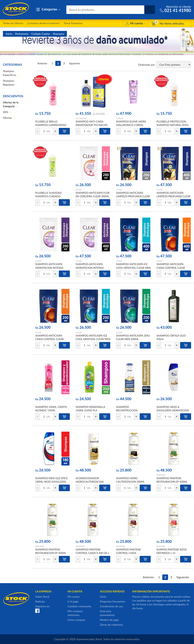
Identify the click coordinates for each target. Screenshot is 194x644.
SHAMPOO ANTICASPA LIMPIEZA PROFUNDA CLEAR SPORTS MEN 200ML (133, 196)
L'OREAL (120, 118)
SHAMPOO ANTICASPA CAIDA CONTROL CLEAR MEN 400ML (171, 268)
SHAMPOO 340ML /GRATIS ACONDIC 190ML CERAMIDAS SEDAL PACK (51, 410)
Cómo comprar (76, 620)
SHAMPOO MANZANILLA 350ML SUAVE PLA (90, 409)
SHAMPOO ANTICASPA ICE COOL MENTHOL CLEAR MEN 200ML (93, 339)
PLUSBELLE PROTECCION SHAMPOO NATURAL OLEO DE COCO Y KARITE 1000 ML (173, 125)
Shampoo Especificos (9, 73)
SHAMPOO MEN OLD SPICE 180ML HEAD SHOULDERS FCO (51, 482)
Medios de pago (109, 620)
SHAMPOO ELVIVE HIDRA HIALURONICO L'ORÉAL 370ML (131, 125)
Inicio (9, 34)
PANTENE (161, 475)
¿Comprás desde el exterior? (44, 23)
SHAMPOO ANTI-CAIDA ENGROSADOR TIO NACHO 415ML (92, 125)
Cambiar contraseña (79, 606)
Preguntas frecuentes (112, 601)
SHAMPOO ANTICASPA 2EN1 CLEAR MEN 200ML (133, 337)
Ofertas (8, 118)
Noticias (40, 601)
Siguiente (75, 63)
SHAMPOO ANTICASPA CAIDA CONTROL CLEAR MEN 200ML (49, 339)
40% (6, 112)
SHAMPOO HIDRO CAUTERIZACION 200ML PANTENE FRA (130, 482)
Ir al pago (73, 601)
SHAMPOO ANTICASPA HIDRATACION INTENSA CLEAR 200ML (49, 268)
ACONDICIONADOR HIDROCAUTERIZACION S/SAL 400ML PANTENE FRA (92, 482)
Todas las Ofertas (13, 23)
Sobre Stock (42, 597)
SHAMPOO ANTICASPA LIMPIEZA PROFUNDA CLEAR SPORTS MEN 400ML (173, 196)
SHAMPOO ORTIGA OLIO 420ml (171, 337)
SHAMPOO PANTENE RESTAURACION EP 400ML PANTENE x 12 (172, 482)
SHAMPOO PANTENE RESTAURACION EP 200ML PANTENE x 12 (51, 553)
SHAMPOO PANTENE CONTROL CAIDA (128, 551)
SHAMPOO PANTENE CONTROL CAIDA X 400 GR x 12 (92, 553)
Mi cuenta (136, 24)
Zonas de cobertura (111, 625)
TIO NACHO (81, 118)
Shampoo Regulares (9, 83)
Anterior (42, 63)
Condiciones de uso (111, 606)
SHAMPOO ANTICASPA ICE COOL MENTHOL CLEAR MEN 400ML (133, 268)
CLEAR (79, 190)
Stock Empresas (73, 23)
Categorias (48, 10)
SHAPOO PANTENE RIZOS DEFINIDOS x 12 (172, 551)
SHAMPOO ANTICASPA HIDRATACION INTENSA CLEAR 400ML (90, 268)
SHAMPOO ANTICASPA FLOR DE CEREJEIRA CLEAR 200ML (93, 195)
